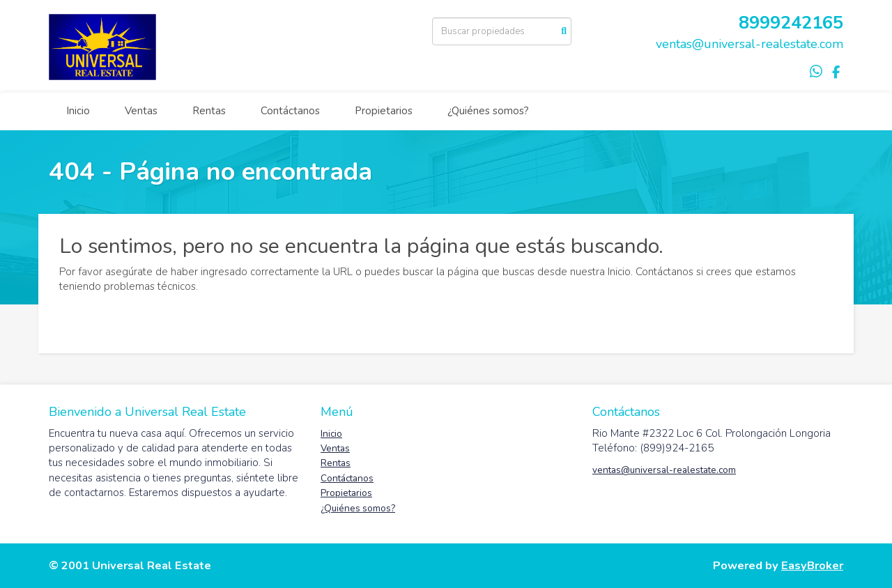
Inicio (78, 111)
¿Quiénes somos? (488, 111)
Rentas (209, 111)
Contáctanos (290, 111)
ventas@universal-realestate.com (749, 44)
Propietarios (384, 111)
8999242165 (791, 23)
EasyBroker (812, 565)
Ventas (141, 111)
